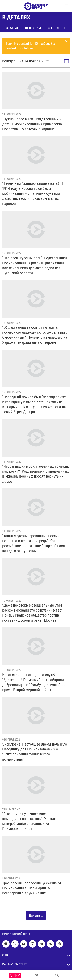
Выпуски (33, 28)
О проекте (57, 28)
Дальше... (36, 915)
